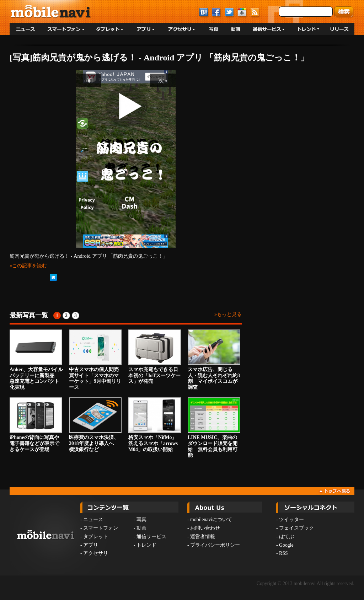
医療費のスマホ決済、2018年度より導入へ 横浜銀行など (95, 425)
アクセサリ (96, 553)
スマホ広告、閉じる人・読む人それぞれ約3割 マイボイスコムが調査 (214, 360)
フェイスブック (296, 528)
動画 (141, 528)
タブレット (96, 537)
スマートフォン (101, 528)
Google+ (288, 545)
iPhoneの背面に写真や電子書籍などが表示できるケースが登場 (36, 425)
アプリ (91, 545)
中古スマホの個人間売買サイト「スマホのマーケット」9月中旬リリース (95, 360)
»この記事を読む (28, 266)
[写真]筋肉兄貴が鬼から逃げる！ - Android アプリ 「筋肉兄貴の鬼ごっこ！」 (159, 58)
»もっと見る (228, 314)
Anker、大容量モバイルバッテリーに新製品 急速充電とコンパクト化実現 (36, 360)
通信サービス (151, 537)
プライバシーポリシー (215, 545)
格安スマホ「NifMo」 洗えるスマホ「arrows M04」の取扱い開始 (155, 425)
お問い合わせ (205, 528)
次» (163, 80)
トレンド (146, 545)
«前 (89, 80)
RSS (283, 553)
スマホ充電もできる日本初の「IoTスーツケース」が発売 (155, 357)
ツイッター (291, 519)
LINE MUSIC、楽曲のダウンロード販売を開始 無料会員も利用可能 (214, 428)
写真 (141, 519)
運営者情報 (203, 537)
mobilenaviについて (211, 519)
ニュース (93, 519)
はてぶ (287, 537)
